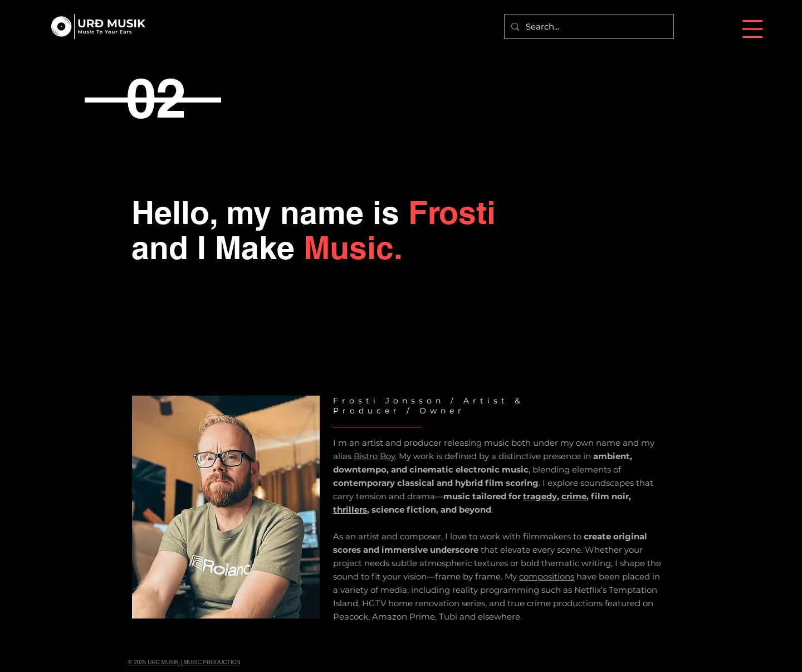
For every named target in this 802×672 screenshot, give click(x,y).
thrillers (350, 510)
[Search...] (588, 26)
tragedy (540, 496)
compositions (547, 576)
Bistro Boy (374, 456)
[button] (752, 29)
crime (574, 496)
